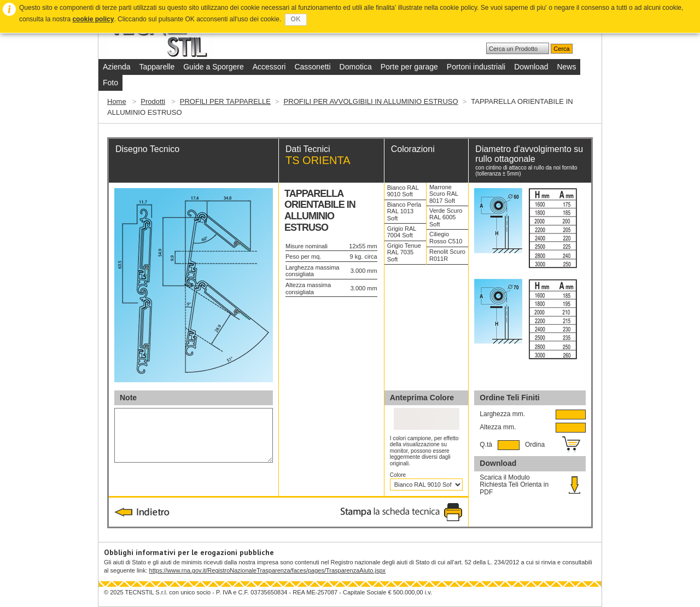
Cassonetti (312, 67)
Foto (110, 83)
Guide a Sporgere (214, 67)
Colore (399, 475)
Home (117, 101)
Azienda (117, 67)
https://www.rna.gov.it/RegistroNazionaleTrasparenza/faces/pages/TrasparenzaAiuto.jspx (267, 570)
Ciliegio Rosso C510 (446, 238)
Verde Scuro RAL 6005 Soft (446, 217)
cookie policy (93, 19)
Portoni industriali (476, 67)
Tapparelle (157, 67)
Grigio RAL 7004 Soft (402, 232)
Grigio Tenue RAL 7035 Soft (404, 252)
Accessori (269, 67)
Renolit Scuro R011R (447, 255)
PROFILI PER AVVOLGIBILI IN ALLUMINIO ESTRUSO (371, 101)
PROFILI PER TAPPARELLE (225, 101)
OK (296, 19)
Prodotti (153, 101)
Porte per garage (409, 67)
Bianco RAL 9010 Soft (403, 191)
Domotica (356, 67)
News (566, 67)
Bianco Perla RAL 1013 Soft (404, 211)
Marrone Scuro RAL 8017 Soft (444, 194)
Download (531, 67)
